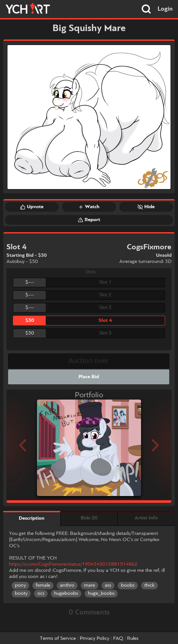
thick (149, 585)
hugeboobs (66, 593)
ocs (41, 593)
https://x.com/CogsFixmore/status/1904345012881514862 (73, 564)
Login (165, 9)
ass (108, 585)
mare (89, 585)
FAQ (118, 638)
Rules (133, 638)
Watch (89, 207)
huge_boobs (101, 593)
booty (21, 593)
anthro (67, 585)
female (43, 585)
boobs (128, 585)
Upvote (32, 207)
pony (20, 585)
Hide (146, 207)
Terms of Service (58, 638)
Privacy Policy (95, 638)
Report (89, 220)
